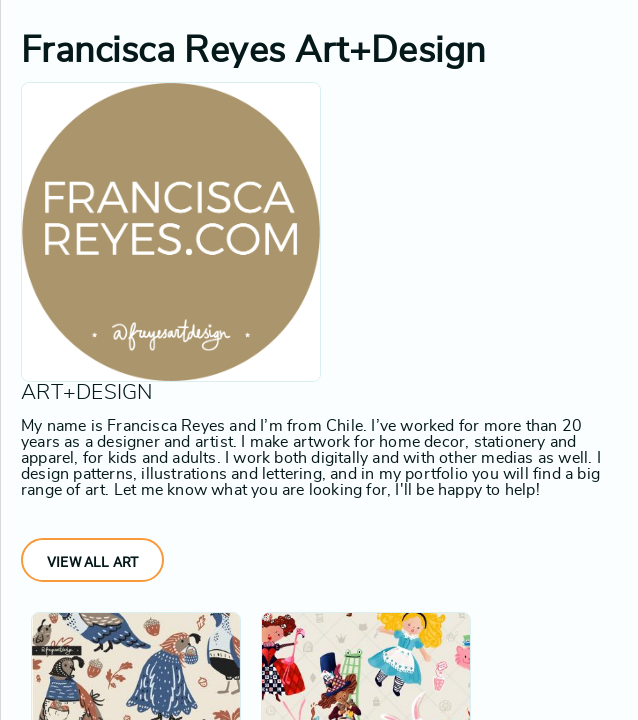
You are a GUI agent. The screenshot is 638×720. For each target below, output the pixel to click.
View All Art (92, 562)
